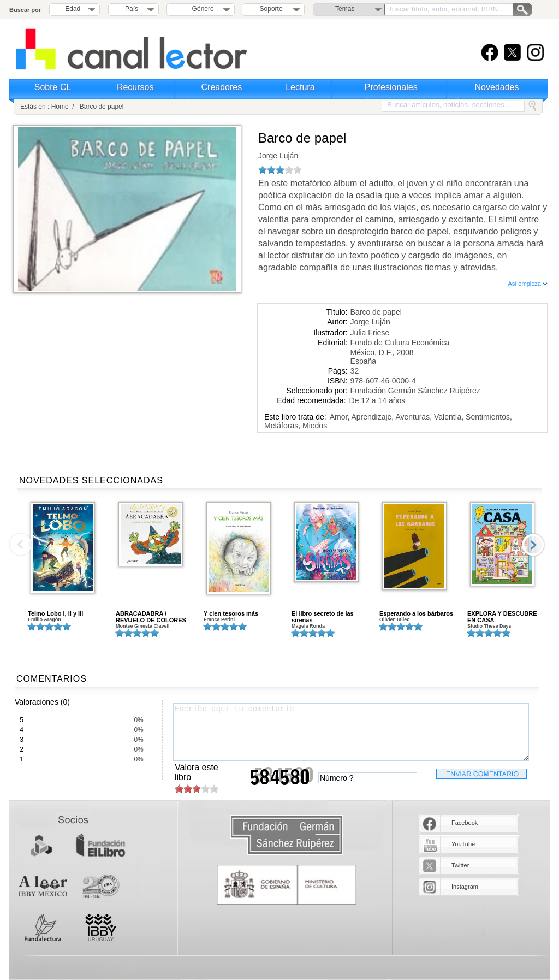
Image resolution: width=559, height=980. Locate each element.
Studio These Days (489, 626)
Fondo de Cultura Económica (400, 343)
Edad (73, 9)
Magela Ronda (308, 626)
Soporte (271, 9)
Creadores (222, 87)
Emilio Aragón (44, 619)
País (132, 9)
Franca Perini (219, 619)
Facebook (465, 823)
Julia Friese (370, 333)
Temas (345, 9)
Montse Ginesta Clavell (143, 626)
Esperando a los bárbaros (416, 613)
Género (201, 9)
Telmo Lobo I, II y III (55, 613)
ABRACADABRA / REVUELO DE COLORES (151, 617)
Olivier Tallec (394, 619)
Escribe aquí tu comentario (351, 732)
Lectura (300, 87)
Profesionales (391, 87)
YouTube (463, 844)
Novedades (497, 87)
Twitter (460, 865)
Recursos (135, 87)
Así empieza (528, 284)
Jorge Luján (278, 156)
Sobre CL (53, 87)
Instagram (465, 887)
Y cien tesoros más (231, 613)
